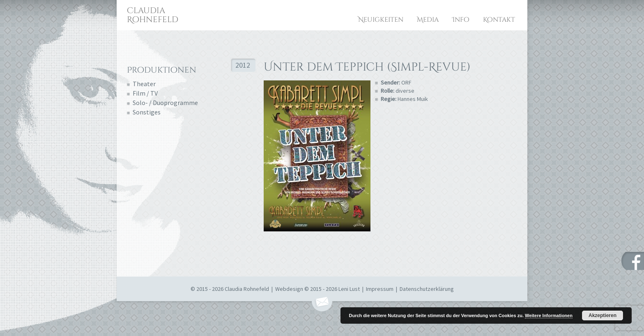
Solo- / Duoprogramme (165, 103)
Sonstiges (147, 112)
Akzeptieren (603, 315)
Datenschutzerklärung (427, 289)
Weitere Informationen (549, 315)
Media (428, 20)
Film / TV (145, 93)
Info (461, 20)
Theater (144, 84)
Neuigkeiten (381, 20)
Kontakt (499, 20)
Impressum (380, 289)
